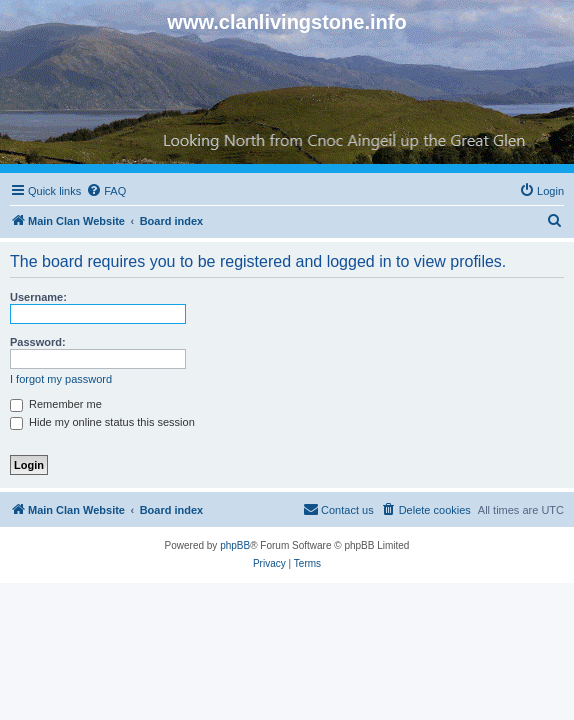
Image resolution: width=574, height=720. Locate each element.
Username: (38, 297)
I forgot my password (61, 379)
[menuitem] (106, 191)
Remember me (56, 404)
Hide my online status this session (102, 422)
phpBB (235, 545)
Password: (38, 342)
